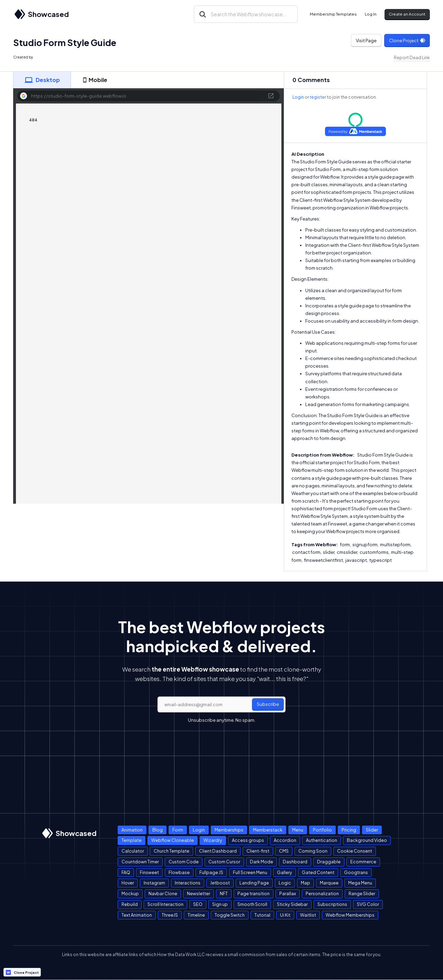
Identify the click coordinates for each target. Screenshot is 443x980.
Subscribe (268, 704)
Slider (372, 830)
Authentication (322, 840)
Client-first (258, 851)
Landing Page (254, 883)
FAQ (126, 872)
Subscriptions (332, 904)
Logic (285, 883)
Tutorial (262, 915)
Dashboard (295, 862)
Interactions (188, 883)
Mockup (130, 893)
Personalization (322, 893)
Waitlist (308, 915)
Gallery (284, 872)
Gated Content (318, 872)
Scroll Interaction (165, 904)
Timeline (196, 915)
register (318, 97)
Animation (132, 830)
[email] (221, 704)
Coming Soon (313, 851)
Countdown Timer (140, 862)
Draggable (329, 862)
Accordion (285, 840)
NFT (224, 893)
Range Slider (362, 893)
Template (132, 840)
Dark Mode (261, 862)
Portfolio (322, 830)
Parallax (288, 893)
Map (305, 883)
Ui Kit (285, 915)
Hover (128, 883)
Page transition (254, 893)
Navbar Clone (163, 893)
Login (298, 97)
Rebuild (130, 904)
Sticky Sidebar (292, 904)
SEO (198, 904)
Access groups (248, 840)
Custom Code (184, 862)
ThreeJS (170, 915)
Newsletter (198, 893)
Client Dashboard (218, 851)
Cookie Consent (355, 851)
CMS (284, 851)
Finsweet (149, 872)
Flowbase (179, 872)
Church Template (171, 851)
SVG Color (368, 904)
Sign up (220, 904)
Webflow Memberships (350, 915)
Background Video (367, 840)
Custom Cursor (224, 862)
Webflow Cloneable (173, 840)
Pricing (349, 830)
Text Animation (137, 915)
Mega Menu (360, 883)
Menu (298, 830)
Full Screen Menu (250, 872)
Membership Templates (333, 14)
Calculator (133, 851)
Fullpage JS (211, 872)
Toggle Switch (230, 915)
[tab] (42, 80)
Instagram (154, 883)
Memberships (229, 830)
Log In (371, 14)
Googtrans (356, 872)
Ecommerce (363, 862)
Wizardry (213, 840)
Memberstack (268, 830)
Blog (157, 830)
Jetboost (220, 883)
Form (178, 830)
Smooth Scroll (252, 904)
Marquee (329, 883)
